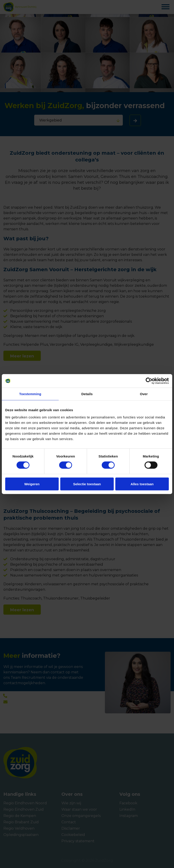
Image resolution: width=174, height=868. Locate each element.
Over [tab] (144, 394)
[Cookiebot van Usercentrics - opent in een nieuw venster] (149, 381)
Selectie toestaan (87, 484)
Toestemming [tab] (30, 394)
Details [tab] (87, 394)
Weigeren (32, 484)
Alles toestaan (142, 484)
